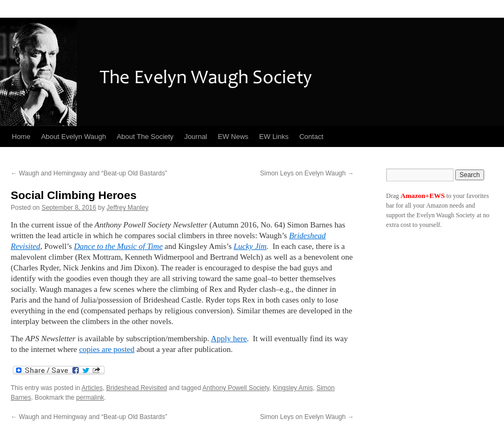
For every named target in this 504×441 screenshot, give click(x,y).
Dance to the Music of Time (118, 246)
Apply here (229, 339)
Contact (311, 137)
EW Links (274, 137)
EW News (233, 137)
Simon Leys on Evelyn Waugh (307, 173)
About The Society (145, 137)
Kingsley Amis (293, 388)
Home (21, 137)
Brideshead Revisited (136, 388)
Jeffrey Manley (128, 208)
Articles (92, 388)
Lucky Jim (250, 246)
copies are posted (106, 349)
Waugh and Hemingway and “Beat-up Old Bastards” (89, 173)
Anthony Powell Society (236, 388)
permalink (90, 398)
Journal (196, 137)
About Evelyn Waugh (74, 137)
